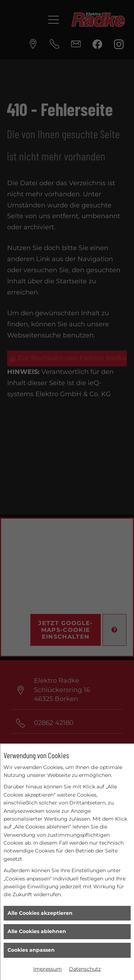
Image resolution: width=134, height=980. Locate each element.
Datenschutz (85, 969)
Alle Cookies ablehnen (37, 931)
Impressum (48, 969)
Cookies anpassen (31, 950)
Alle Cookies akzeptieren (40, 913)
